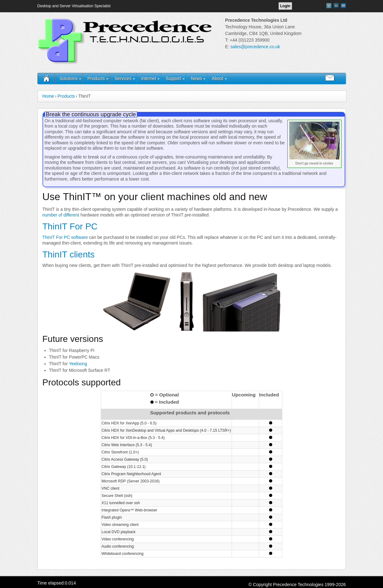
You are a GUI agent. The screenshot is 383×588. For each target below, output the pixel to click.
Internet (149, 78)
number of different (61, 215)
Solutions (69, 78)
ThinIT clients (69, 254)
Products (96, 78)
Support (174, 78)
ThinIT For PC (70, 226)
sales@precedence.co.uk (255, 47)
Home (48, 96)
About (218, 78)
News (197, 78)
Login (285, 6)
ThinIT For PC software (65, 237)
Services (123, 78)
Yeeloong (78, 364)
